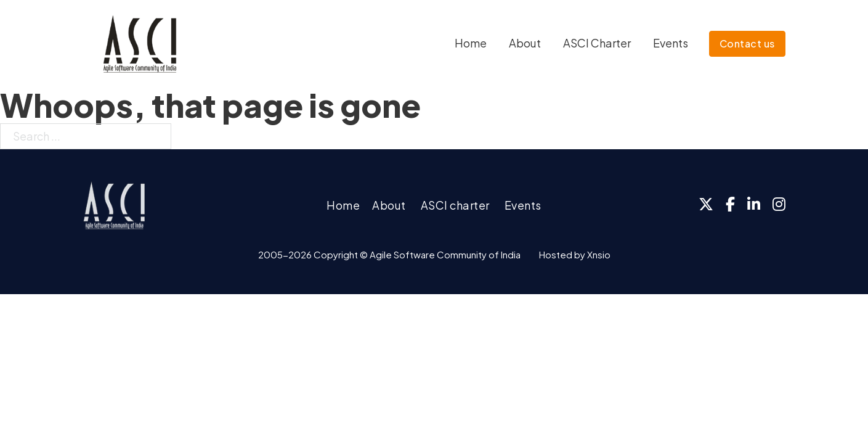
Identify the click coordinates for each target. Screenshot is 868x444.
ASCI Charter (597, 43)
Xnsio (599, 254)
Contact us (747, 43)
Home (471, 43)
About (525, 43)
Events (671, 43)
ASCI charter (455, 205)
